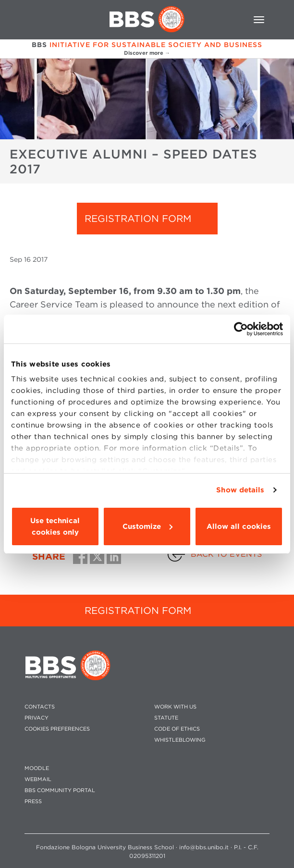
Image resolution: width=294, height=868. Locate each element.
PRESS (33, 801)
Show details (240, 490)
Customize (147, 526)
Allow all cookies (239, 526)
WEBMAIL (38, 779)
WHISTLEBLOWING (180, 740)
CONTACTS (40, 707)
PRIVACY (37, 718)
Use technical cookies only (55, 526)
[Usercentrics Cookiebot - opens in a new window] (241, 329)
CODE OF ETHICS (177, 729)
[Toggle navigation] (259, 20)
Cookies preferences (57, 729)
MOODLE (37, 768)
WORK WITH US (175, 707)
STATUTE (166, 718)
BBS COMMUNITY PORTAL (60, 790)
